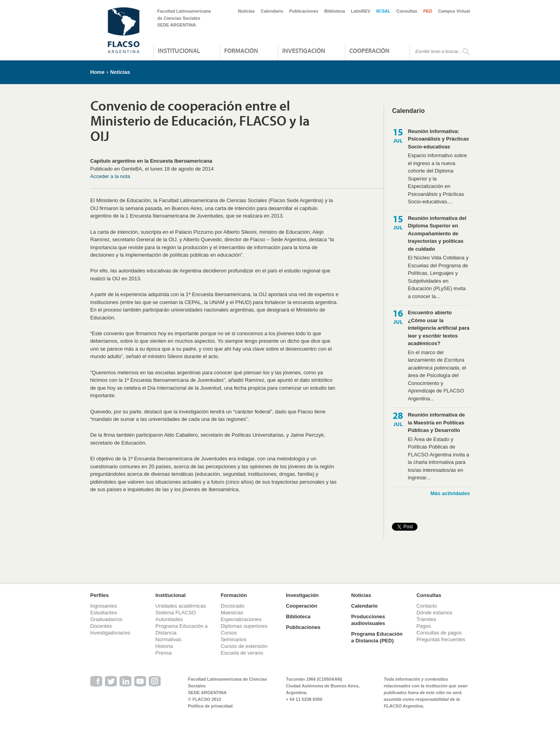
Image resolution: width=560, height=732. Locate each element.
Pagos (424, 626)
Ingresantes (104, 606)
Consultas (407, 11)
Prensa (164, 653)
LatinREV (361, 11)
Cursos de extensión (244, 646)
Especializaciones (241, 619)
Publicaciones (304, 11)
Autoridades (169, 619)
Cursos (229, 633)
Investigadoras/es (111, 633)
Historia (164, 646)
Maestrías (232, 613)
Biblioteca (335, 11)
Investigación (304, 51)
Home (97, 72)
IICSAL (383, 11)
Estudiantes (104, 613)
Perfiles (100, 595)
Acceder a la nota (110, 176)
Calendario (272, 11)
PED (428, 11)
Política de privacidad (211, 706)
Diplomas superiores (244, 626)
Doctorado (232, 606)
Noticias (246, 11)
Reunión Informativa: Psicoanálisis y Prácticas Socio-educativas (438, 139)
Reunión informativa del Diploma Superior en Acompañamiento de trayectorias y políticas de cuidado (437, 234)
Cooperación (369, 51)
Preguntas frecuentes (441, 639)
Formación (241, 51)
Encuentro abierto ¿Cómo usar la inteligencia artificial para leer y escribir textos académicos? (438, 328)
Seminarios (233, 639)
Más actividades (450, 493)
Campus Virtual (454, 11)
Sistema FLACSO (176, 613)
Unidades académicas (181, 606)
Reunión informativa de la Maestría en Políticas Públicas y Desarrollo (436, 422)
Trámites (426, 619)
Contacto (427, 606)
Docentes (101, 626)
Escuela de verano (242, 653)
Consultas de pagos (439, 633)
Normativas (169, 639)
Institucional (179, 51)
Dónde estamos (434, 613)
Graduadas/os (107, 619)
